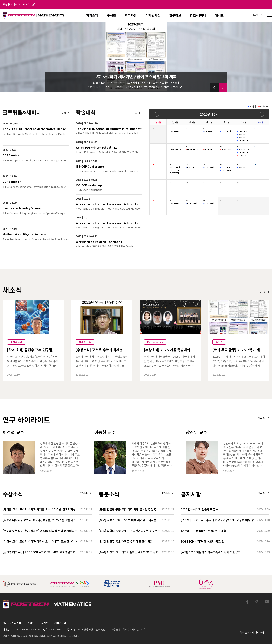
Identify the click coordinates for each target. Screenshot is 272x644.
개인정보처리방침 (12, 623)
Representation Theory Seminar (210, 131)
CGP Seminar (176, 167)
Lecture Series (244, 152)
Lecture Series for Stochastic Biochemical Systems (244, 140)
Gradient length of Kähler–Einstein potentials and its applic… (244, 131)
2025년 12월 (209, 114)
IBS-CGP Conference (176, 149)
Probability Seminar (227, 131)
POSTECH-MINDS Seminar (176, 170)
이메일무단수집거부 (38, 623)
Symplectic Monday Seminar (176, 131)
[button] (214, 88)
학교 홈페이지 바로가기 (252, 632)
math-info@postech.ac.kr (25, 629)
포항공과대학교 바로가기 (19, 4)
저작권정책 (60, 623)
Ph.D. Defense (227, 167)
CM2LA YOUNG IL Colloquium (193, 167)
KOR (258, 15)
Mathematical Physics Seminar (244, 134)
